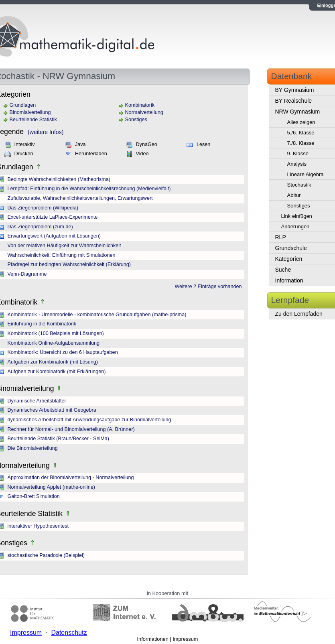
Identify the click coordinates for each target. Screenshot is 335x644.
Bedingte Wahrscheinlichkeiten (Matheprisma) (59, 179)
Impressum (185, 639)
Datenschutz (69, 633)
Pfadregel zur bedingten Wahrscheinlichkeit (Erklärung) (69, 264)
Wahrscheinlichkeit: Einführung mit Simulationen (62, 255)
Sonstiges (136, 120)
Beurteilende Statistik (33, 120)
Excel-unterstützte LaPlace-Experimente (53, 217)
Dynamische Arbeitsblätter (37, 401)
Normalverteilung (144, 112)
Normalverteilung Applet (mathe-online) (51, 487)
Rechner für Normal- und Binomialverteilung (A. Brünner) (71, 429)
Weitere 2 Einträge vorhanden (208, 286)
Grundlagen (23, 105)
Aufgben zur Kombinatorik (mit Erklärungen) (57, 372)
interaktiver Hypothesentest (38, 526)
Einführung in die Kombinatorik (42, 324)
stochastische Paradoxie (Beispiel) (46, 555)
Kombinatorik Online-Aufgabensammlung (54, 343)
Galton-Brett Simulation (34, 496)
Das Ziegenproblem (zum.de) (40, 227)
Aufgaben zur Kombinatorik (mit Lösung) (53, 362)
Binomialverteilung (30, 112)
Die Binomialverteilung (33, 448)
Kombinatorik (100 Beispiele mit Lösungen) (56, 333)
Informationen (153, 639)
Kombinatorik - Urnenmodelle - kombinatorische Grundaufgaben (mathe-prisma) (97, 315)
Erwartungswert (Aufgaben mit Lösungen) (54, 236)
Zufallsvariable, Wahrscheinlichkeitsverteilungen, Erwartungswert (80, 198)
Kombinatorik (140, 105)
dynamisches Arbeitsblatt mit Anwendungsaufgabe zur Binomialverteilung (89, 420)
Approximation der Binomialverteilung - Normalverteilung (71, 477)
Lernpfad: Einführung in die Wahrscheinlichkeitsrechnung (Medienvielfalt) (89, 189)
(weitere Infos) (46, 132)
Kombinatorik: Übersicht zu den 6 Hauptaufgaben (63, 352)
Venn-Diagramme (27, 274)
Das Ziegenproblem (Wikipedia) (43, 208)
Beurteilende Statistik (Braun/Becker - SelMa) (58, 439)
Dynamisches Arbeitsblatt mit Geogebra (52, 410)
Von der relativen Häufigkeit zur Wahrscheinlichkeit (64, 246)
